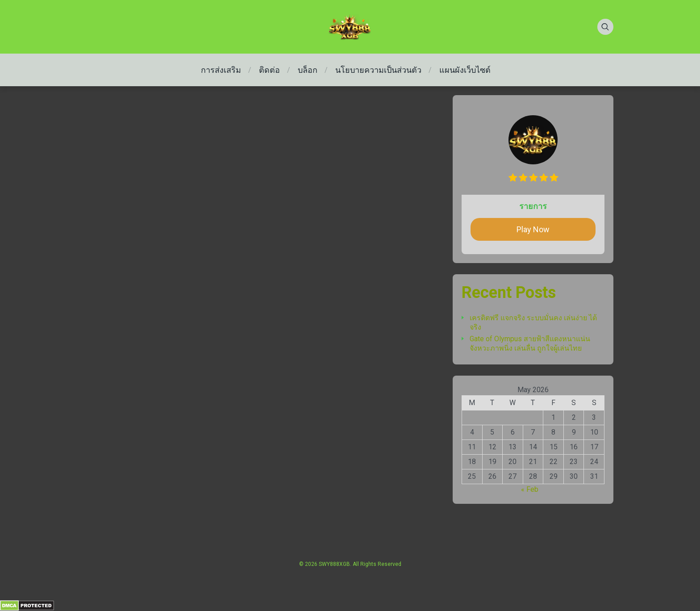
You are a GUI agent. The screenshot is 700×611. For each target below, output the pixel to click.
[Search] (605, 27)
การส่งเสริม (221, 70)
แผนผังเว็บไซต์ (465, 70)
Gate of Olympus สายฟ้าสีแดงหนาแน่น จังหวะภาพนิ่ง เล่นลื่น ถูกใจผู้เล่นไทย (530, 343)
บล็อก (308, 70)
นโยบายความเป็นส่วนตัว (378, 70)
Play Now (533, 229)
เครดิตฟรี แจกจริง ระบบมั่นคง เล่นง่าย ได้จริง (533, 322)
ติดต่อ (269, 70)
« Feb (530, 489)
